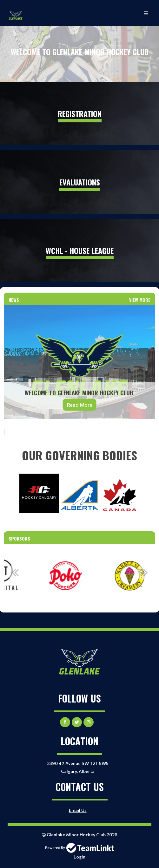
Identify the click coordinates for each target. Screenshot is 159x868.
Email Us (78, 810)
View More (140, 300)
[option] (80, 576)
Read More (80, 404)
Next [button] (144, 572)
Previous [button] (15, 572)
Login (79, 857)
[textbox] (79, 455)
